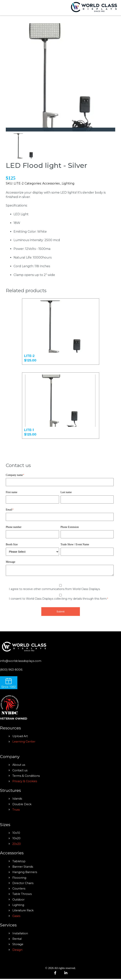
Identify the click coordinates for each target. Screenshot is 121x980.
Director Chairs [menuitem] (23, 884)
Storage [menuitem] (18, 945)
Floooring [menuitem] (19, 879)
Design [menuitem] (17, 951)
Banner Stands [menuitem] (23, 868)
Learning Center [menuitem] (24, 743)
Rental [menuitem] (17, 940)
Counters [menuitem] (19, 890)
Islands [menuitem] (17, 800)
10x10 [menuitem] (16, 834)
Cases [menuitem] (16, 917)
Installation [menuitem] (20, 935)
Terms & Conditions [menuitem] (26, 777)
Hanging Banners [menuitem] (25, 873)
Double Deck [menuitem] (22, 805)
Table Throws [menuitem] (22, 895)
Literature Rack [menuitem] (23, 912)
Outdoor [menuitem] (18, 901)
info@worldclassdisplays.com (21, 662)
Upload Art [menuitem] (20, 737)
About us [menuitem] (19, 766)
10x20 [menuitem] (16, 839)
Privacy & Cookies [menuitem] (25, 782)
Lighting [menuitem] (18, 906)
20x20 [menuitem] (17, 845)
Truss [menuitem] (16, 811)
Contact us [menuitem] (20, 772)
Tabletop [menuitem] (19, 862)
